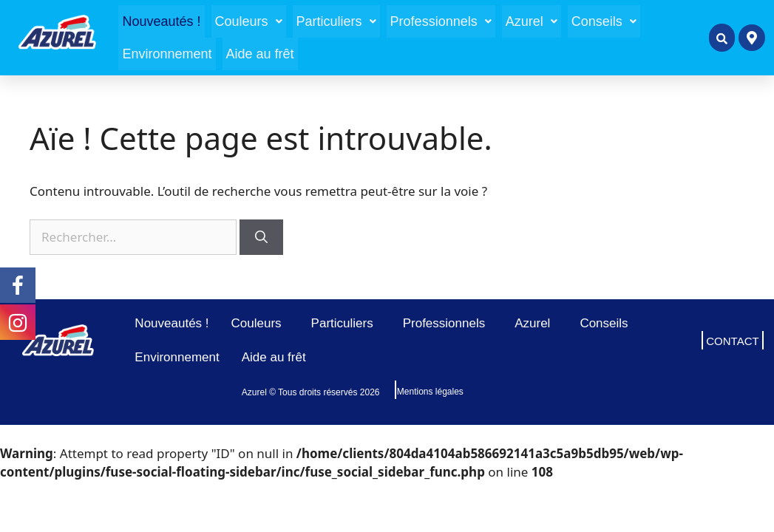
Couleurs (249, 21)
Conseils (604, 21)
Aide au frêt (260, 54)
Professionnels (441, 21)
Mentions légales (430, 392)
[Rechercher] (261, 237)
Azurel (532, 21)
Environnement (167, 54)
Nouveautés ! (161, 21)
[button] (249, 21)
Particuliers (336, 21)
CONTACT (732, 341)
